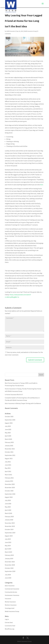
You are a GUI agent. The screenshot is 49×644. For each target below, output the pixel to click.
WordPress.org (10, 629)
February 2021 (9, 478)
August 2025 (9, 423)
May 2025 (8, 433)
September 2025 (10, 420)
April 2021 (8, 471)
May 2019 (8, 546)
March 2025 (8, 439)
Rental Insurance (10, 602)
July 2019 (8, 539)
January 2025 (9, 446)
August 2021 (9, 458)
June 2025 (8, 429)
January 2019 (9, 558)
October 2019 (9, 529)
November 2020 (10, 487)
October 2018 (9, 568)
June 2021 (8, 465)
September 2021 (10, 455)
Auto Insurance (10, 586)
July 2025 (8, 426)
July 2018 (8, 575)
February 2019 (9, 555)
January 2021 (9, 481)
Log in (7, 619)
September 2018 (10, 571)
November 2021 (10, 449)
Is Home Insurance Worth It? (14, 395)
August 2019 (9, 536)
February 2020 (9, 517)
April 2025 (8, 436)
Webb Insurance (11, 31)
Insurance (8, 599)
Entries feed (9, 622)
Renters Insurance (11, 605)
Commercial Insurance (12, 589)
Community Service (11, 592)
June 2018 (8, 578)
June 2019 (8, 542)
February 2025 (9, 442)
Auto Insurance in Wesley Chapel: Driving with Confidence (23, 403)
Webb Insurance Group (30, 31)
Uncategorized (10, 608)
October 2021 (9, 452)
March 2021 (8, 475)
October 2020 (9, 491)
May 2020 (8, 507)
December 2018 (10, 562)
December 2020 (10, 484)
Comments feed (10, 626)
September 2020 (10, 494)
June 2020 (8, 504)
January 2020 (9, 520)
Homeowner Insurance (12, 595)
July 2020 (8, 500)
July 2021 (8, 462)
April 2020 (8, 510)
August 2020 (9, 497)
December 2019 (10, 523)
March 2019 (8, 552)
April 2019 (8, 549)
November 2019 (10, 526)
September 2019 (10, 533)
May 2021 (8, 468)
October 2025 (9, 417)
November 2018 (10, 565)
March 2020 (8, 513)
